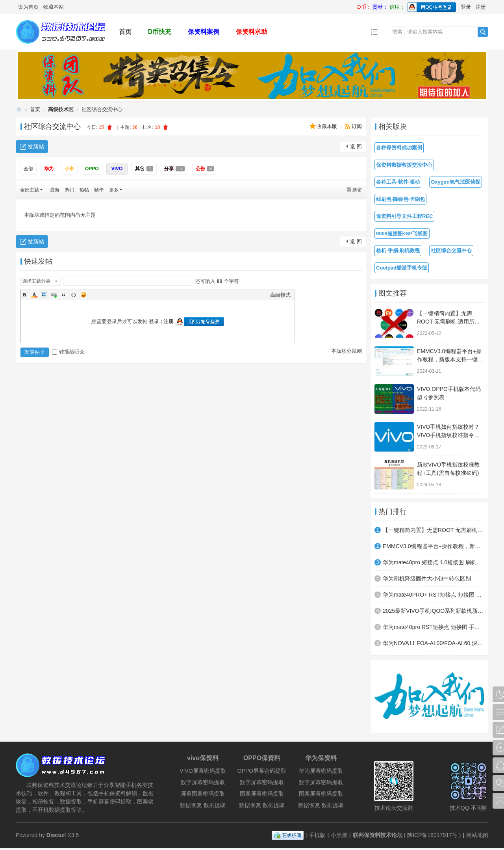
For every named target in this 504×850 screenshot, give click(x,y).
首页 (125, 32)
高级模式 (280, 295)
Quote (64, 295)
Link (54, 295)
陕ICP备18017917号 (432, 835)
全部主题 (30, 190)
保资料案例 (204, 32)
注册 (481, 7)
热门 (70, 190)
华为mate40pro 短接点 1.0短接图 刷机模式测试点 (433, 562)
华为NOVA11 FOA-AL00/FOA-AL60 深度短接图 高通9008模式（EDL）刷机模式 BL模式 (433, 643)
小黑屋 (339, 835)
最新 (55, 190)
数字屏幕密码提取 (203, 782)
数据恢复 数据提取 (203, 805)
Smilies (83, 295)
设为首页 (28, 7)
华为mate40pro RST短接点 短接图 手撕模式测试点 (433, 627)
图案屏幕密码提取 (262, 794)
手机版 (317, 835)
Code (74, 295)
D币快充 (160, 32)
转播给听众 (68, 352)
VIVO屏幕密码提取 (203, 771)
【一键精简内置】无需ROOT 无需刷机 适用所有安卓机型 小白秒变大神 (448, 322)
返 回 (356, 146)
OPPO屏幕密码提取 (262, 771)
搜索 (397, 32)
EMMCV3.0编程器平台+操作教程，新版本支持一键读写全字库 (450, 359)
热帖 (84, 190)
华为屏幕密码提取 (321, 771)
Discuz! (56, 835)
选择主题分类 (36, 281)
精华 (99, 190)
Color (34, 295)
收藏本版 (328, 126)
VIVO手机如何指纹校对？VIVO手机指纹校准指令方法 (448, 435)
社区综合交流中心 (102, 109)
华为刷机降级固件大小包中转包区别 (427, 578)
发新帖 (36, 147)
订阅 (357, 126)
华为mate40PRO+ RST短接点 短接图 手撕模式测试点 (433, 595)
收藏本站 (54, 7)
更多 (114, 190)
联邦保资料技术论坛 (19, 109)
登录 (466, 7)
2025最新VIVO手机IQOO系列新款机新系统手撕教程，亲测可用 (433, 611)
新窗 (357, 190)
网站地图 (477, 835)
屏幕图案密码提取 (203, 794)
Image (44, 295)
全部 (28, 169)
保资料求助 (252, 32)
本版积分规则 (346, 351)
